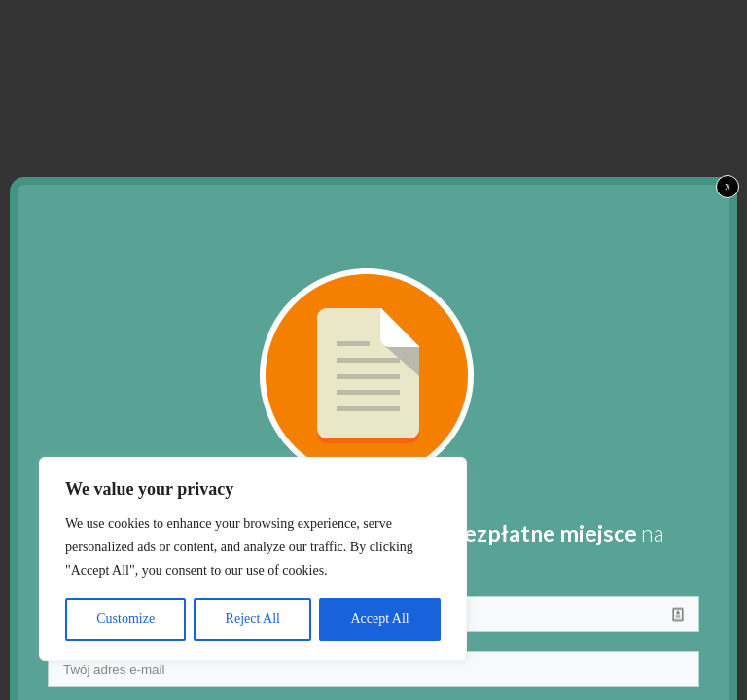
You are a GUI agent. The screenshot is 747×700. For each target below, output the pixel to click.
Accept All (379, 619)
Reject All (253, 619)
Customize (125, 619)
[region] (253, 559)
